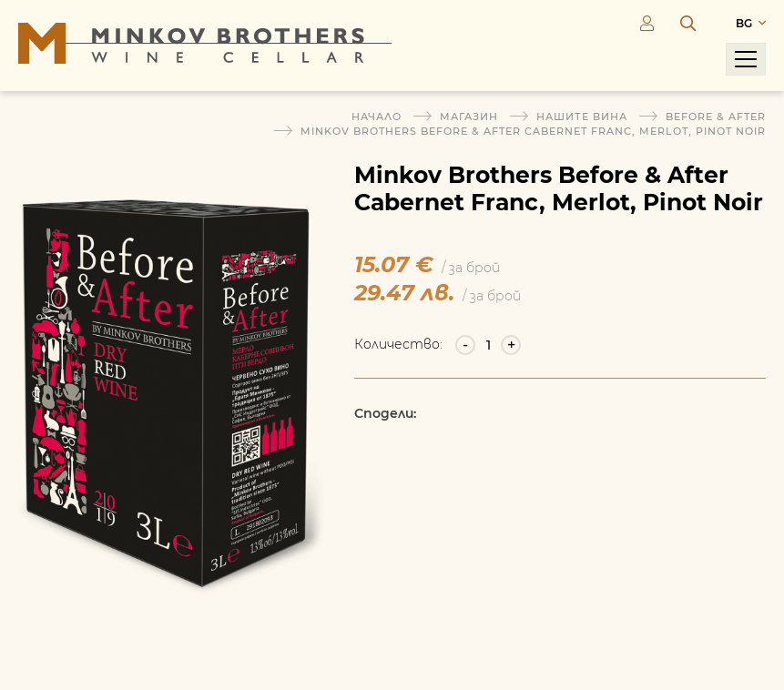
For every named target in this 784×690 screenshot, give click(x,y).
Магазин (469, 117)
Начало (377, 117)
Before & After (716, 117)
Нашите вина (582, 117)
